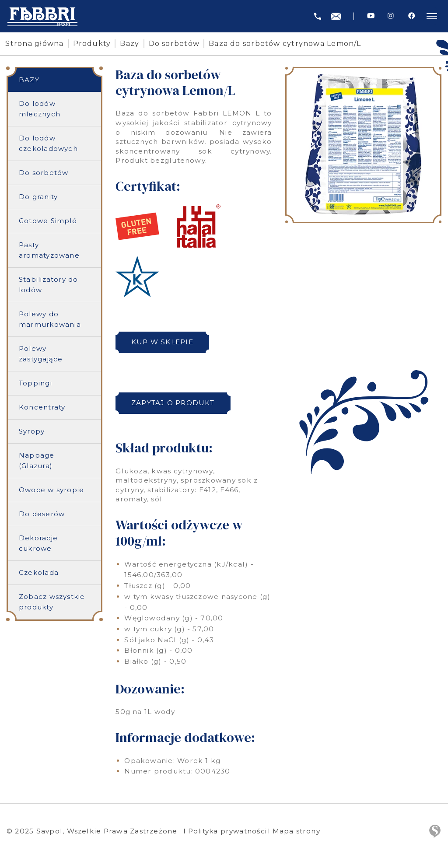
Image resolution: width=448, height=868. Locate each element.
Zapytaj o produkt (174, 403)
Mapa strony (300, 831)
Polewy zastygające (41, 354)
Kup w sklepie (163, 342)
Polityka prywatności (229, 831)
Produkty (93, 44)
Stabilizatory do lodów (49, 285)
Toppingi (35, 383)
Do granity (38, 197)
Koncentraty (42, 408)
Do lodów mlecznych (40, 109)
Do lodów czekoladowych (48, 144)
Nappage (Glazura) (37, 461)
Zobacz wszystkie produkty (52, 602)
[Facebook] (411, 16)
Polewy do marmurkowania (50, 320)
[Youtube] (371, 16)
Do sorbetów (176, 44)
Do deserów (42, 514)
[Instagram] (391, 16)
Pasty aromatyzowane (49, 250)
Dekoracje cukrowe (38, 544)
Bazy (131, 44)
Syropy (32, 432)
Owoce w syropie (52, 490)
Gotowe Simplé (48, 221)
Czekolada (39, 573)
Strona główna (36, 44)
